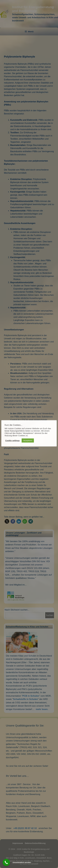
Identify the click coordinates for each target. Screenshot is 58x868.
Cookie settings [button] (12, 441)
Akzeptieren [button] (28, 440)
